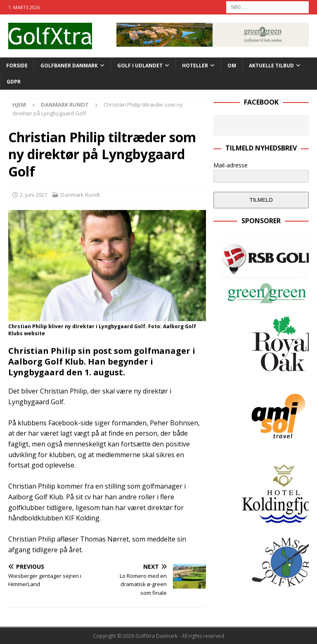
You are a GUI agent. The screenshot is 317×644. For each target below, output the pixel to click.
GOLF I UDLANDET (140, 66)
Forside (17, 66)
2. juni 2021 (33, 195)
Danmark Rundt (80, 195)
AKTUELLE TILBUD (271, 66)
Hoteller (195, 66)
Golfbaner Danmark (69, 66)
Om (232, 66)
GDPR (14, 82)
